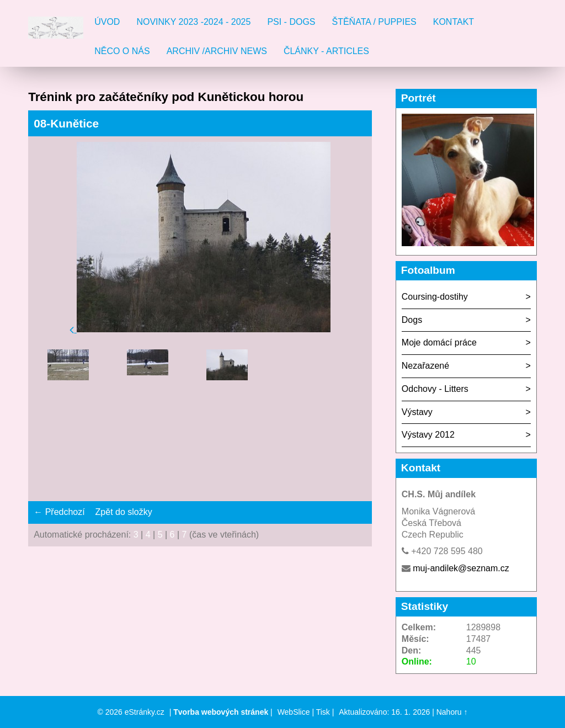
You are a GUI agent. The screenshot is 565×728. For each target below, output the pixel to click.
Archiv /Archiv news (217, 51)
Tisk (323, 712)
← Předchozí (59, 512)
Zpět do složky (124, 512)
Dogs (412, 320)
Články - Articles (326, 51)
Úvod (107, 22)
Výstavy (417, 412)
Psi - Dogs (291, 22)
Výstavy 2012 (428, 435)
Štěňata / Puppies (374, 22)
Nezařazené (425, 366)
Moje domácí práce (439, 342)
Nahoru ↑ (452, 712)
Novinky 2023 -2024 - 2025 (193, 22)
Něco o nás (122, 51)
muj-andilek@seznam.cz (461, 568)
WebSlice (294, 712)
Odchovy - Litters (435, 389)
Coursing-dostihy (435, 297)
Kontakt (454, 22)
